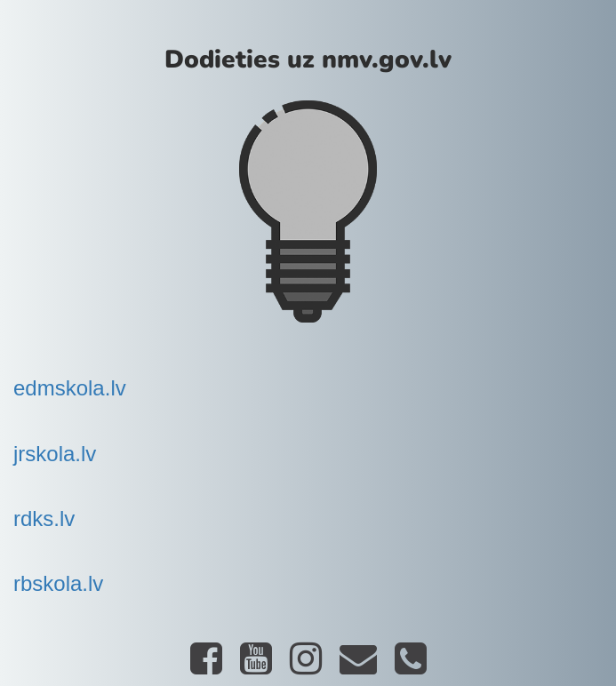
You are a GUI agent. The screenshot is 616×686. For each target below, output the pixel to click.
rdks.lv (44, 518)
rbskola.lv (58, 583)
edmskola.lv (70, 388)
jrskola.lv (55, 454)
